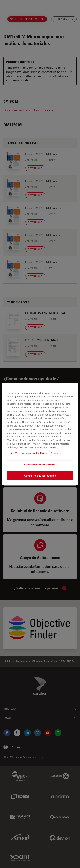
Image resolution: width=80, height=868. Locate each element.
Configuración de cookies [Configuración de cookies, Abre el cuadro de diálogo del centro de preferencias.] (40, 465)
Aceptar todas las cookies (40, 476)
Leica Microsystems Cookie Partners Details (33, 453)
